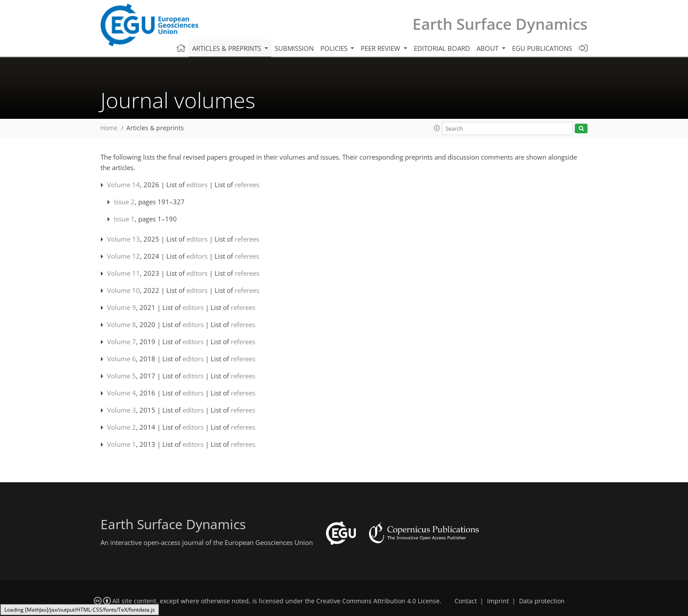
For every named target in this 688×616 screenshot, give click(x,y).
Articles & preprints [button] (228, 48)
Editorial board (442, 48)
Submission (294, 48)
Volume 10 (124, 290)
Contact (466, 601)
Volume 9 (122, 307)
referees (247, 185)
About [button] (488, 48)
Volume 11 (124, 273)
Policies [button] (335, 48)
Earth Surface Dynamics (500, 24)
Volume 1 (122, 444)
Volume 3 (122, 410)
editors (197, 185)
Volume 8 (122, 324)
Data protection (542, 601)
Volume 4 (122, 393)
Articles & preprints (155, 128)
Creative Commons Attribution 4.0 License (378, 601)
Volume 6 (122, 359)
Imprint (498, 601)
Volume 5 (122, 376)
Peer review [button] (381, 48)
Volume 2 (122, 427)
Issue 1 (124, 219)
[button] (437, 128)
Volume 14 (124, 185)
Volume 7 (122, 342)
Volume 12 (124, 256)
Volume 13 (124, 239)
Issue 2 (124, 202)
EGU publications (542, 48)
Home (109, 128)
